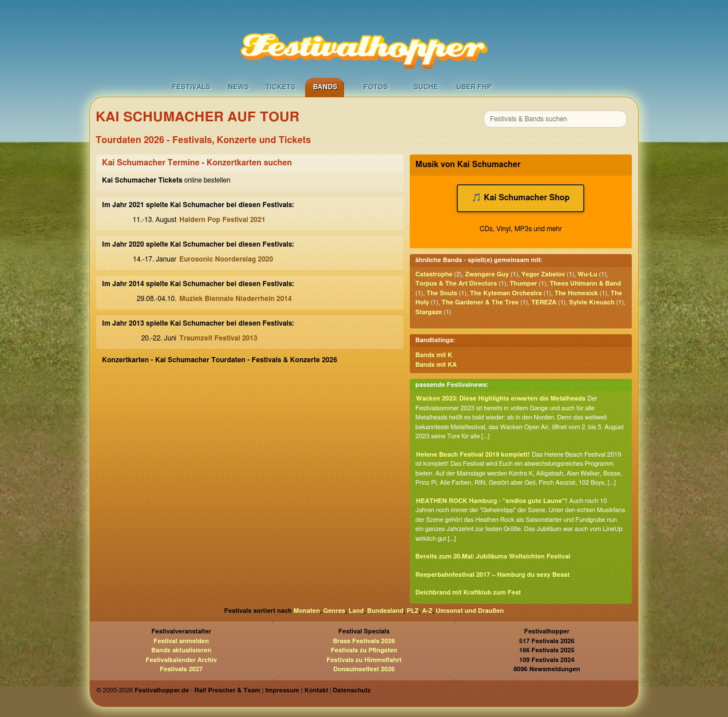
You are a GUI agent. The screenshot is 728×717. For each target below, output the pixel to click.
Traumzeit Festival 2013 (218, 338)
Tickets (281, 87)
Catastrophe (434, 274)
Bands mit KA (436, 365)
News (238, 87)
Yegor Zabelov (543, 274)
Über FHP (474, 87)
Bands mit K (434, 355)
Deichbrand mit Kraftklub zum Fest (468, 593)
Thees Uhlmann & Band (585, 284)
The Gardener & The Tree (480, 302)
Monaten (307, 611)
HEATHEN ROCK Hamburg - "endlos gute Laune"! (492, 501)
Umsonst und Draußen (470, 611)
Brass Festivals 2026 (364, 641)
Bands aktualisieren (181, 650)
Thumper (524, 284)
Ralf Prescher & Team (227, 690)
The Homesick (576, 293)
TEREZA (544, 302)
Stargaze (429, 312)
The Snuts (442, 293)
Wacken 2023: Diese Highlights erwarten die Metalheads (501, 399)
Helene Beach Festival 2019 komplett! (473, 455)
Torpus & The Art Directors (456, 284)
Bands (325, 87)
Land (356, 611)
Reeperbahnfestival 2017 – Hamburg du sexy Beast (492, 575)
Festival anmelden (181, 641)
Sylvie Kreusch (591, 302)
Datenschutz (352, 690)
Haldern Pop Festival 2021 (222, 220)
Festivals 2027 (181, 669)
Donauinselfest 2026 (364, 669)
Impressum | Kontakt (296, 690)
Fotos (375, 87)
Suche (426, 87)
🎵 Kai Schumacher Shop (521, 198)
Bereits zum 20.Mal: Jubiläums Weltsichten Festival (493, 556)
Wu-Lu (587, 274)
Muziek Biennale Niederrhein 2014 (235, 299)
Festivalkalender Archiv (181, 660)
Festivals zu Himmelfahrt (364, 660)
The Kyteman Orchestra (506, 293)
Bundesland (385, 611)
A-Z (427, 611)
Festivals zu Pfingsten (364, 650)
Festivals (191, 87)
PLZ (413, 611)
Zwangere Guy (487, 274)
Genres (334, 611)
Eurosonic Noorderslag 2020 (226, 259)
